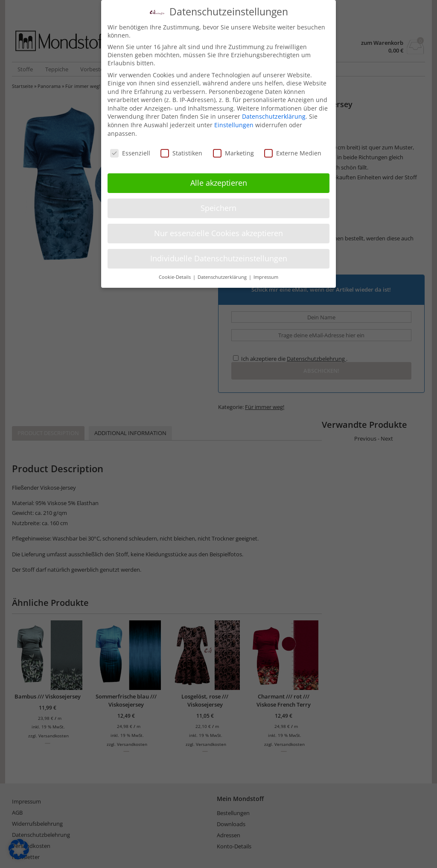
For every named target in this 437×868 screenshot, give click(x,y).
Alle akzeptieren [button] (219, 183)
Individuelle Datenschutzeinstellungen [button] (219, 258)
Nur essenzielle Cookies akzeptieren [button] (218, 233)
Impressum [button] (266, 277)
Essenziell (130, 153)
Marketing (233, 153)
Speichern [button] (218, 208)
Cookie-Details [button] (175, 277)
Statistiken (181, 153)
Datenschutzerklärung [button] (223, 277)
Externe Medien (293, 153)
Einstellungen (234, 125)
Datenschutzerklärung (274, 116)
